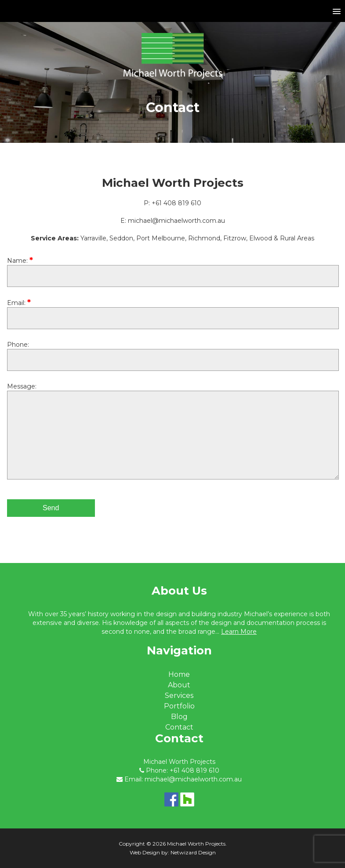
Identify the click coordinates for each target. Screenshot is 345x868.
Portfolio (179, 706)
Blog (179, 717)
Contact (179, 727)
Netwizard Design (193, 852)
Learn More (239, 632)
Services (179, 695)
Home (179, 674)
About (179, 685)
